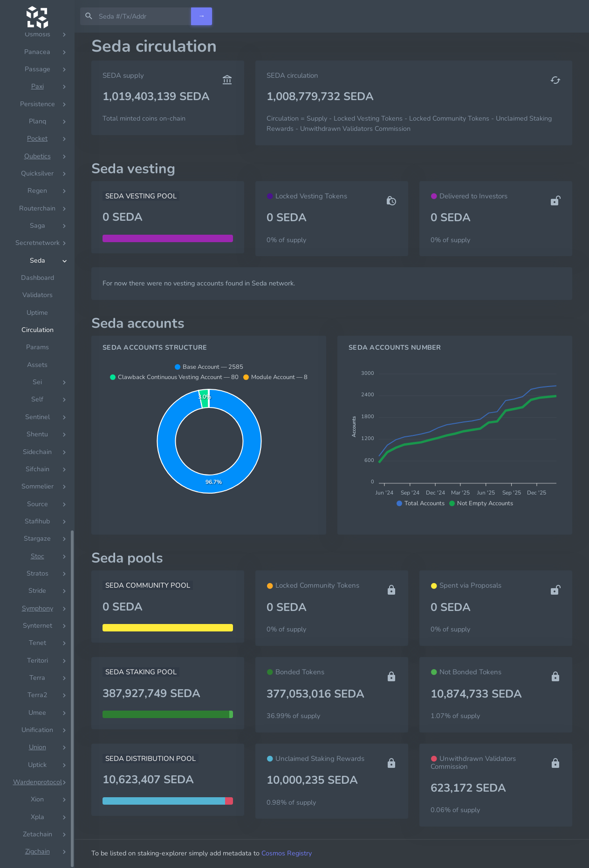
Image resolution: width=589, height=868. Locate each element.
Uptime (37, 313)
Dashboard (38, 278)
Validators (38, 295)
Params (38, 347)
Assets (37, 365)
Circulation (38, 330)
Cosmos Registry (287, 853)
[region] (37, 450)
